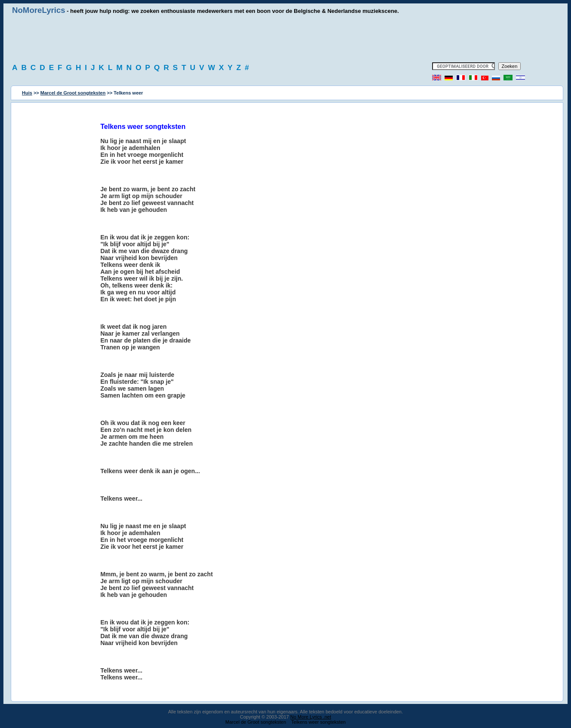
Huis (27, 93)
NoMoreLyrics (39, 10)
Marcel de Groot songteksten (73, 93)
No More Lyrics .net (311, 717)
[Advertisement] (285, 39)
